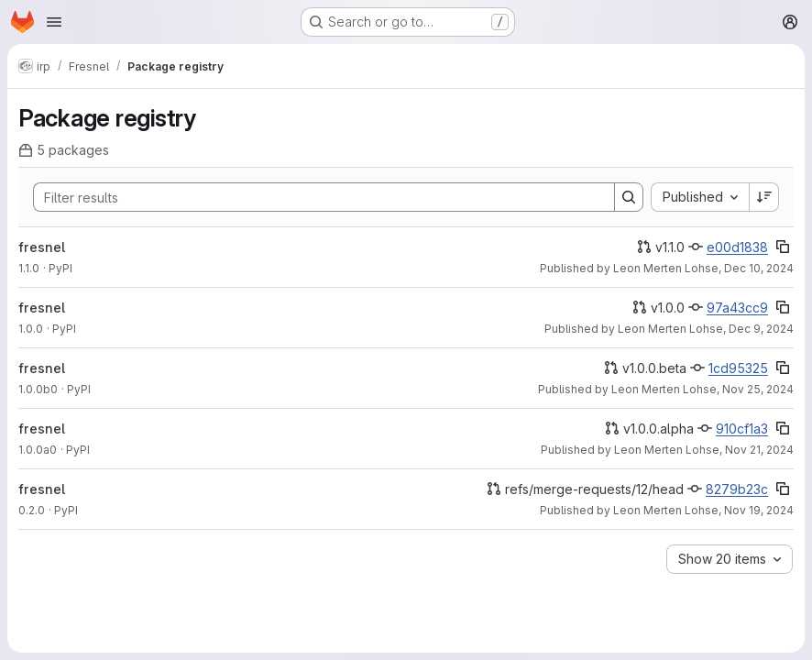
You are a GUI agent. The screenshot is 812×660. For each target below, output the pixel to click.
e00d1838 (737, 247)
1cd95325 (738, 368)
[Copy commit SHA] (783, 247)
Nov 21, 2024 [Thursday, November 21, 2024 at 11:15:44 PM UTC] (759, 450)
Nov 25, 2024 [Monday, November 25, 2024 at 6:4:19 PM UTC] (758, 389)
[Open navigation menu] (54, 22)
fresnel (42, 247)
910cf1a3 (742, 429)
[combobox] (700, 197)
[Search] (315, 197)
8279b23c (737, 489)
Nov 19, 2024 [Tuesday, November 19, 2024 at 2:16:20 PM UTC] (759, 510)
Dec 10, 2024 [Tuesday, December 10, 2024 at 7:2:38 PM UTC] (759, 268)
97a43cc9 (737, 308)
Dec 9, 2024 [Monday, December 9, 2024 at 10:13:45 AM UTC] (761, 329)
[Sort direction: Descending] (764, 197)
